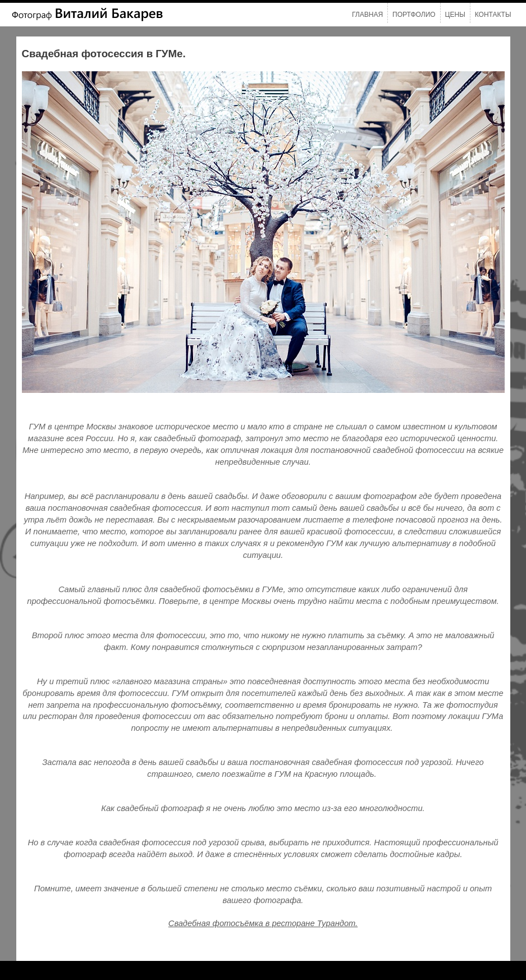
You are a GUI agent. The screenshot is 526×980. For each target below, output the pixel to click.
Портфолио (414, 15)
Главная (367, 15)
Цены (455, 15)
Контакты (493, 15)
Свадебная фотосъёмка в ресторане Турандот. (263, 923)
